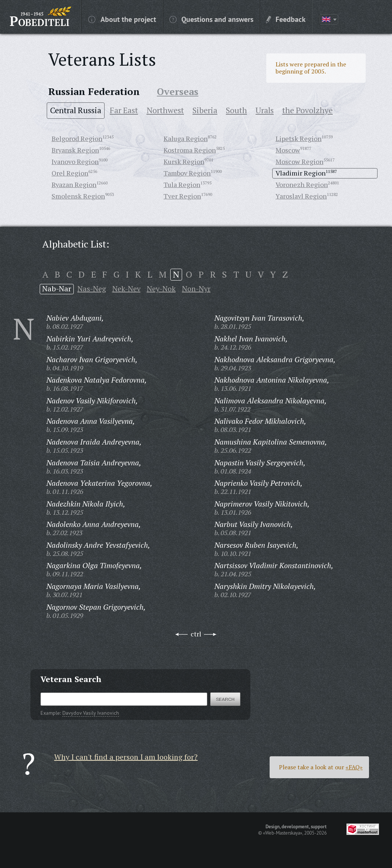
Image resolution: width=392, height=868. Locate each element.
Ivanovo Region (75, 161)
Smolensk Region (78, 196)
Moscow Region (299, 161)
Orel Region (70, 173)
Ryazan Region (74, 184)
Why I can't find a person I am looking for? (126, 757)
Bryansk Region (75, 150)
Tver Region (182, 196)
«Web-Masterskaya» (283, 833)
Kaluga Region (186, 138)
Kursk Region (184, 161)
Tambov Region (187, 173)
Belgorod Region (77, 138)
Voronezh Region (302, 184)
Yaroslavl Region (301, 196)
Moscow (288, 150)
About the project (122, 19)
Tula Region (182, 184)
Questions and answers (211, 19)
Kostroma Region (190, 150)
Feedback (286, 19)
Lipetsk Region (299, 138)
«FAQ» (354, 767)
